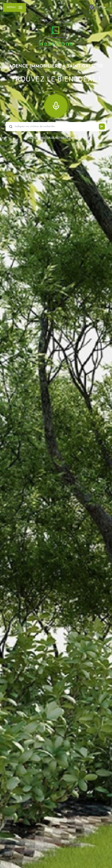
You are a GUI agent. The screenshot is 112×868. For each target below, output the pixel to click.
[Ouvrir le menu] (15, 7)
